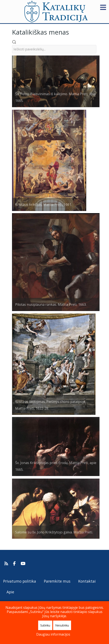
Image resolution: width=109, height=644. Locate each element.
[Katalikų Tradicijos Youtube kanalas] (23, 564)
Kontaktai (87, 581)
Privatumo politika (20, 581)
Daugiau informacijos (53, 634)
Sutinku (45, 625)
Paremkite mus (57, 581)
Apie (10, 592)
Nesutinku (62, 625)
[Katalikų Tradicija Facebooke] (15, 564)
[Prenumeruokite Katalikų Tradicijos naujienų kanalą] (7, 564)
